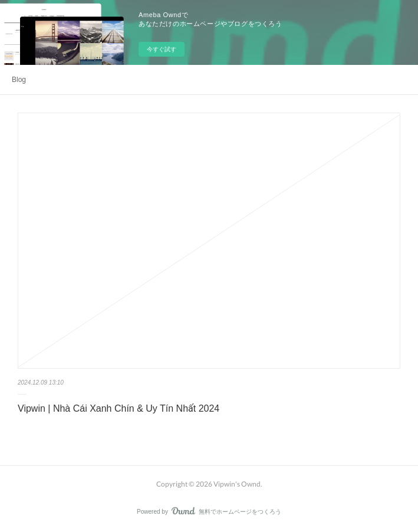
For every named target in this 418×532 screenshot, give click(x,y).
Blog (19, 80)
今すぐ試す (162, 49)
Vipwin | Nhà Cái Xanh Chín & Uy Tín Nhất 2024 (119, 408)
